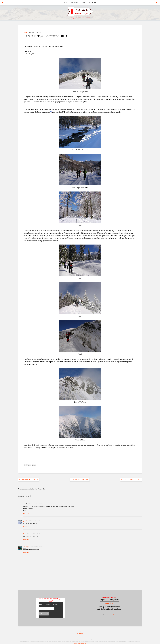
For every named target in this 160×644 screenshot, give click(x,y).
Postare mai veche (131, 479)
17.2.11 (38, 32)
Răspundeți (26, 514)
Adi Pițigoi (26, 547)
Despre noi (75, 3)
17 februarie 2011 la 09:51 (35, 504)
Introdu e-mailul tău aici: (49, 604)
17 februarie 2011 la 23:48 (33, 534)
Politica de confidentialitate (80, 643)
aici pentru (111, 614)
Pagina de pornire (80, 479)
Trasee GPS (92, 3)
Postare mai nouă (29, 479)
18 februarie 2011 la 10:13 (36, 547)
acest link (109, 603)
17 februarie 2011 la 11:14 (35, 521)
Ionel (25, 534)
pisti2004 (26, 521)
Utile (83, 3)
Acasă (66, 3)
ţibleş (27, 459)
